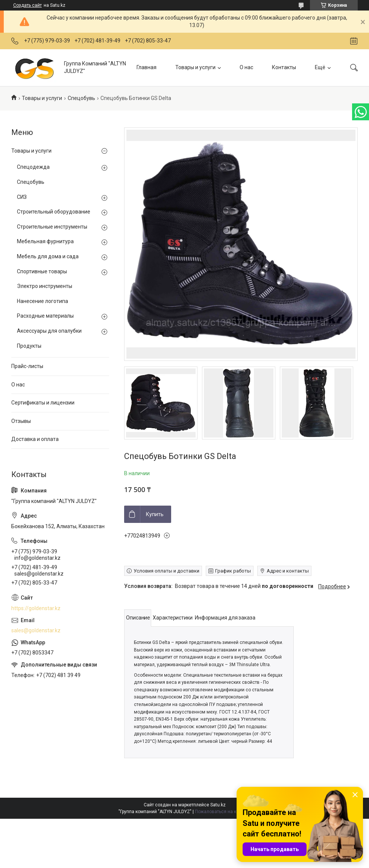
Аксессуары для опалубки (49, 331)
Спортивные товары (42, 271)
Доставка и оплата (35, 439)
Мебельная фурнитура (45, 241)
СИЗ (22, 197)
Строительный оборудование (54, 212)
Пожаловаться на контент (223, 812)
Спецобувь (81, 98)
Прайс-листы (27, 366)
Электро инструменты (45, 286)
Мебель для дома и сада (48, 256)
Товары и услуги (195, 67)
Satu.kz (218, 805)
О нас (246, 67)
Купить (155, 514)
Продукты (29, 346)
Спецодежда (33, 167)
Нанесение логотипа (43, 301)
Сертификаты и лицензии (43, 403)
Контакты (284, 67)
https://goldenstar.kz (36, 608)
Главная (147, 67)
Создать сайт (27, 5)
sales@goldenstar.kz (36, 630)
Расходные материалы (45, 316)
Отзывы (21, 421)
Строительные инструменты (52, 227)
